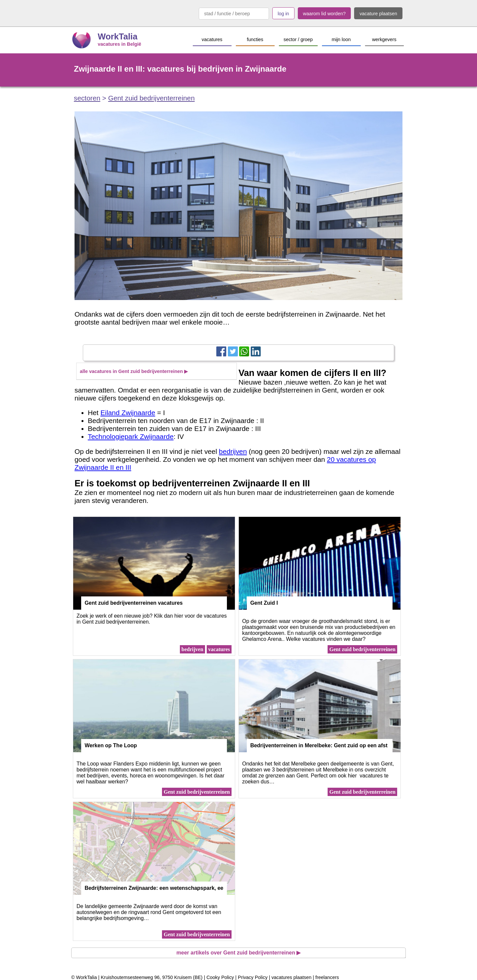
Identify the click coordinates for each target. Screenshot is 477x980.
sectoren (87, 98)
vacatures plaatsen (291, 977)
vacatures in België (119, 44)
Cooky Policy (220, 977)
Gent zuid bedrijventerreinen (151, 98)
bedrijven (233, 451)
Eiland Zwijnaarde (128, 413)
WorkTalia (118, 36)
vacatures (219, 649)
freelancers (327, 977)
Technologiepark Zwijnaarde (131, 436)
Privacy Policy (253, 977)
